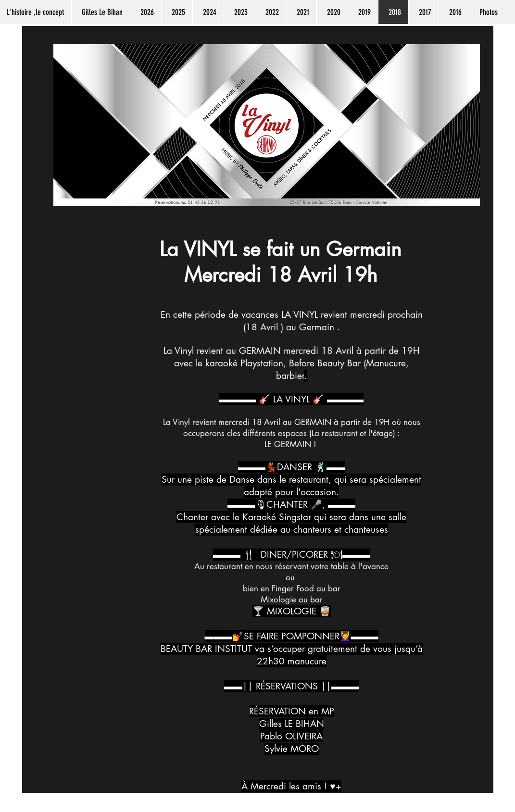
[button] (145, 12)
